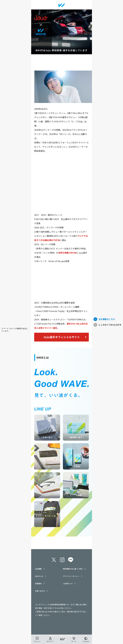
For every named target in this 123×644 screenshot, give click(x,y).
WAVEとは (39, 576)
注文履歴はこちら (107, 319)
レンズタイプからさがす (110, 325)
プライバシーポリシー (71, 576)
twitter (54, 560)
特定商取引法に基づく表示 (73, 569)
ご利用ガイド (68, 583)
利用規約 (38, 583)
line (71, 560)
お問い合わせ (40, 591)
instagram (62, 560)
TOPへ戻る (16, 318)
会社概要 (38, 569)
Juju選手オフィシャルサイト (62, 337)
